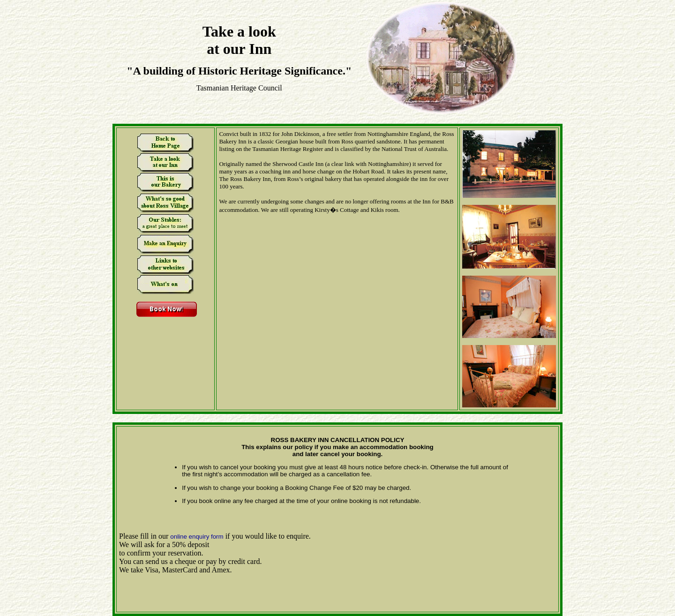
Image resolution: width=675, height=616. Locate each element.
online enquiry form (197, 537)
